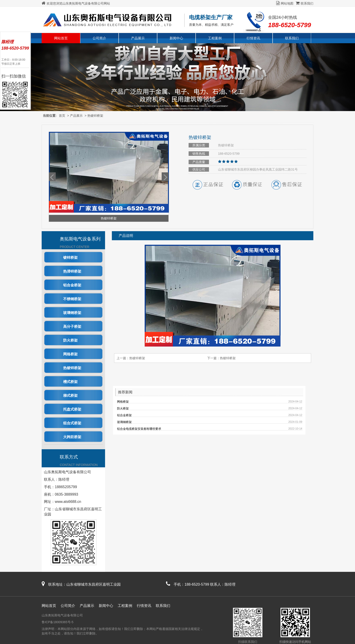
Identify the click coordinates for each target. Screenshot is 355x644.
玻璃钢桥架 (72, 313)
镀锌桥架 (70, 258)
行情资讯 (253, 38)
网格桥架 (70, 354)
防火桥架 (70, 340)
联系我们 (305, 3)
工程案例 (215, 38)
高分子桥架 (72, 327)
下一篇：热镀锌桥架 (221, 358)
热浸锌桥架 (72, 271)
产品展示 (138, 38)
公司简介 (99, 38)
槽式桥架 (70, 382)
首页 (62, 116)
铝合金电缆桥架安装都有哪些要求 (139, 429)
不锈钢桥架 (72, 299)
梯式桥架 (70, 396)
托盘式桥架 (72, 409)
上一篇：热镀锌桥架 (131, 358)
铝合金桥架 (72, 285)
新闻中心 (176, 38)
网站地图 (285, 3)
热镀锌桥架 (95, 116)
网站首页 (61, 38)
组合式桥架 (72, 423)
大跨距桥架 (72, 437)
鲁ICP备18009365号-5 (58, 622)
